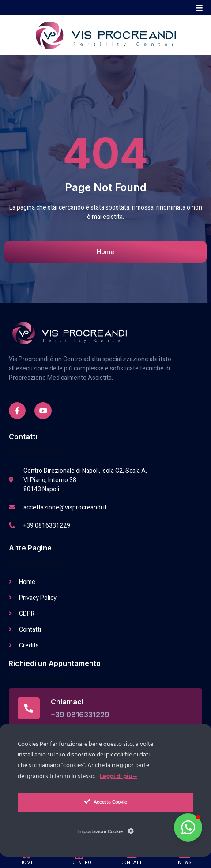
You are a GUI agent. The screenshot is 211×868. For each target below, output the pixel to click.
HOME (26, 862)
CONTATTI (132, 862)
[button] (199, 8)
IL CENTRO (79, 862)
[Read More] (105, 708)
